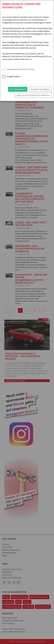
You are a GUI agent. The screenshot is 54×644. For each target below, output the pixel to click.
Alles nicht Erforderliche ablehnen (33, 95)
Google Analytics (12, 77)
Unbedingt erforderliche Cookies (18, 69)
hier (30, 59)
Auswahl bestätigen (40, 89)
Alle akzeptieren (18, 89)
